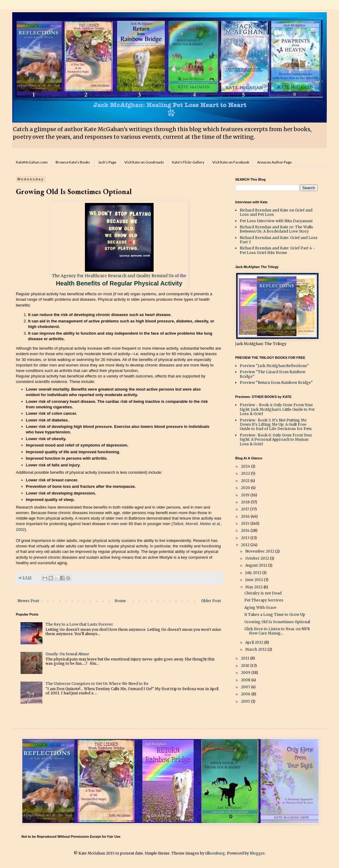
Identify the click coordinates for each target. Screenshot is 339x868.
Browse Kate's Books (73, 162)
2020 (246, 488)
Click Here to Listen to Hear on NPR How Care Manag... (277, 631)
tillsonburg (215, 853)
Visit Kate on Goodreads (144, 162)
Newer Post (28, 601)
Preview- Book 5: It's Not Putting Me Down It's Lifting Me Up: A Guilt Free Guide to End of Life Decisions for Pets (276, 425)
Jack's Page (107, 162)
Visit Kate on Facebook (231, 162)
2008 (246, 680)
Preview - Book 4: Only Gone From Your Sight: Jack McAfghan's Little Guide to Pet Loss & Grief (277, 409)
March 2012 (256, 649)
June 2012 (255, 580)
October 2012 (258, 558)
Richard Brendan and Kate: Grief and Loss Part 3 (279, 240)
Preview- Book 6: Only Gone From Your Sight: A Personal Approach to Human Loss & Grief (276, 440)
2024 (246, 466)
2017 (246, 509)
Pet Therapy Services (264, 600)
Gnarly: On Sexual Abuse (67, 654)
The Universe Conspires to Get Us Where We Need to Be (97, 684)
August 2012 (257, 565)
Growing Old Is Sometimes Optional (277, 622)
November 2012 (260, 551)
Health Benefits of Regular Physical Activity (119, 283)
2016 (246, 516)
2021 (246, 481)
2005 (246, 701)
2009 (246, 673)
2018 (246, 502)
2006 (246, 694)
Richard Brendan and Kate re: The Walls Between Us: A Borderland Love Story (276, 229)
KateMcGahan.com (32, 162)
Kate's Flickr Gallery (188, 162)
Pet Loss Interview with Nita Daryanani (276, 221)
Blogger (257, 853)
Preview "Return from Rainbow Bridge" (276, 383)
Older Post (211, 601)
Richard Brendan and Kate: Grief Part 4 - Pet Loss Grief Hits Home (277, 250)
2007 (246, 687)
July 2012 (254, 573)
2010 (246, 666)
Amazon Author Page (274, 162)
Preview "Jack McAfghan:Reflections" (274, 366)
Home (120, 601)
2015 (246, 523)
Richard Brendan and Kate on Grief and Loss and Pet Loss (276, 212)
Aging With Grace (260, 607)
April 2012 (255, 642)
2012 (246, 545)
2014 (246, 530)
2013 (246, 538)
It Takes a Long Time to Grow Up (275, 614)
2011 (246, 658)
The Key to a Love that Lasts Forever (79, 624)
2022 (246, 473)
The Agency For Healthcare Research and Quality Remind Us (113, 276)
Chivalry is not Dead (263, 593)
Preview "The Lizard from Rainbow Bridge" (273, 374)
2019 (246, 495)
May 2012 (254, 587)
